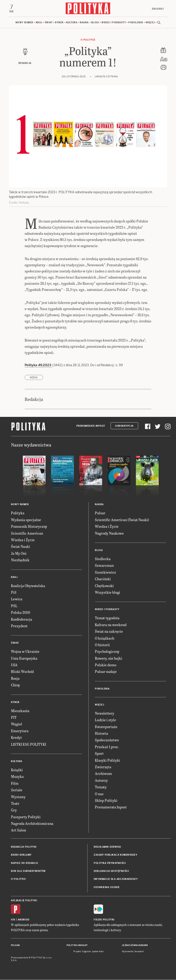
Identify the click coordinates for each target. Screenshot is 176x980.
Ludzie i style (105, 720)
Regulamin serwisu (107, 847)
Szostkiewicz (105, 572)
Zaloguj (157, 9)
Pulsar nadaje (106, 672)
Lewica (17, 599)
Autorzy (101, 780)
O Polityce (88, 40)
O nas (99, 794)
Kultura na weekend (111, 625)
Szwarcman (104, 566)
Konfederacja (22, 619)
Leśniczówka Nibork (135, 946)
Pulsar (100, 513)
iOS (13, 920)
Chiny (16, 685)
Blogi (95, 23)
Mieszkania (20, 711)
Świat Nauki (21, 547)
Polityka (18, 513)
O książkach (105, 638)
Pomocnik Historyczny (29, 527)
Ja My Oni (19, 553)
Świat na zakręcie (109, 631)
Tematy (101, 787)
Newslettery (105, 713)
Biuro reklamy (21, 855)
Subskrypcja (124, 426)
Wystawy (18, 797)
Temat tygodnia (107, 618)
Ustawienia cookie (107, 887)
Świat (49, 23)
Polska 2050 (21, 613)
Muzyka (17, 777)
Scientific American (27, 533)
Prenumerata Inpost (91, 426)
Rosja (15, 678)
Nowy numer (24, 23)
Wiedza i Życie (23, 540)
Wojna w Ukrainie (25, 652)
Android (24, 920)
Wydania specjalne (26, 520)
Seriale (17, 790)
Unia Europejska (24, 658)
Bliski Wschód (22, 672)
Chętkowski (104, 586)
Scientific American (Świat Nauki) (122, 520)
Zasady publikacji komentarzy (115, 855)
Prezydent (19, 626)
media (34, 378)
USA (14, 665)
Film (15, 783)
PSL (14, 606)
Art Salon (18, 830)
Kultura (72, 23)
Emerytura (20, 731)
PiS (14, 592)
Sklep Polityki (106, 801)
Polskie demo (106, 665)
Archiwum (103, 774)
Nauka (84, 23)
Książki (17, 770)
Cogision (87, 952)
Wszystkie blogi (107, 592)
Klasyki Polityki (107, 760)
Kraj (39, 23)
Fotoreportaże (106, 727)
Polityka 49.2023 (38, 365)
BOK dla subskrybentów (28, 871)
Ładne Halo (98, 952)
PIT (14, 717)
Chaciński (103, 579)
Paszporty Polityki (26, 817)
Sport (99, 754)
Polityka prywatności (110, 863)
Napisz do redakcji (24, 863)
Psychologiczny (107, 652)
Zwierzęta (103, 767)
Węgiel (17, 724)
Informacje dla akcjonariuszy (116, 879)
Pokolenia (136, 23)
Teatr (15, 804)
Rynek (59, 23)
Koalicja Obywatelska (28, 586)
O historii (102, 645)
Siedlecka (103, 559)
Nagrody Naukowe (109, 533)
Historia (101, 733)
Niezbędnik (20, 560)
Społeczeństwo (107, 740)
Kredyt (16, 738)
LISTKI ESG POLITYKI (28, 744)
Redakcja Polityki (24, 847)
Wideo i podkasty (114, 23)
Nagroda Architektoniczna (32, 824)
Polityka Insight (77, 946)
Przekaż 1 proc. (107, 747)
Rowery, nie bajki (109, 658)
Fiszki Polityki (104, 920)
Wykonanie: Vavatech (133, 952)
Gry (14, 810)
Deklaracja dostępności (111, 871)
